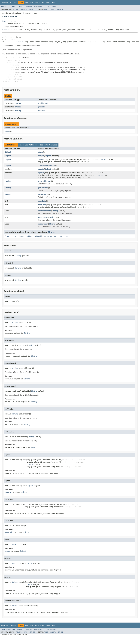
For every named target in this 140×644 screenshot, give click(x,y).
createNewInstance (46, 165)
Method (32, 10)
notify (28, 236)
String (18, 103)
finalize (9, 236)
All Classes (51, 7)
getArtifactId (44, 181)
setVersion (43, 224)
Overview (5, 3)
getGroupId (43, 188)
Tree (31, 3)
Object (14, 39)
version (41, 111)
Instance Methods (28, 145)
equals (41, 169)
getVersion (43, 194)
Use (27, 3)
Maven (8, 131)
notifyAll (38, 236)
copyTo (41, 156)
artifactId (43, 103)
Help (53, 3)
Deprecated (40, 3)
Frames (29, 7)
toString (48, 236)
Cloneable (7, 30)
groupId (41, 107)
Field (18, 10)
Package (13, 3)
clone (40, 152)
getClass (19, 236)
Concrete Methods (49, 145)
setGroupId (43, 217)
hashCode (42, 201)
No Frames (38, 7)
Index (48, 3)
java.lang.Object (9, 21)
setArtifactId (44, 211)
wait (56, 236)
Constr (24, 10)
